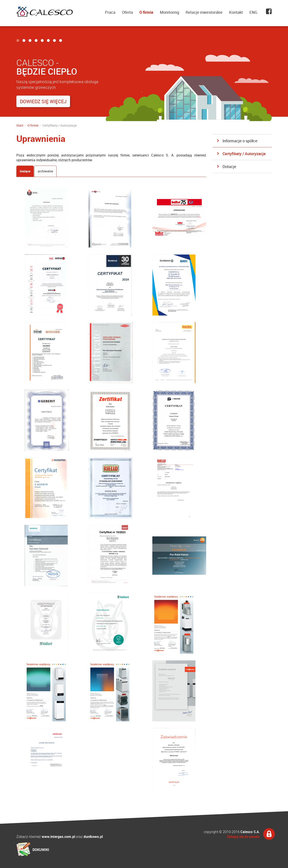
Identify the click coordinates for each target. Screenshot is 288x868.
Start (20, 125)
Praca (110, 12)
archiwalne (45, 171)
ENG (253, 12)
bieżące (25, 171)
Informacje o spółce (240, 141)
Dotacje (229, 166)
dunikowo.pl (93, 837)
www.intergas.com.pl (58, 837)
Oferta (127, 12)
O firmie (146, 12)
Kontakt (236, 12)
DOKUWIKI (41, 850)
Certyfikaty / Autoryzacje (244, 154)
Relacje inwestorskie (204, 12)
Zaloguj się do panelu (243, 837)
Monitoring (170, 12)
